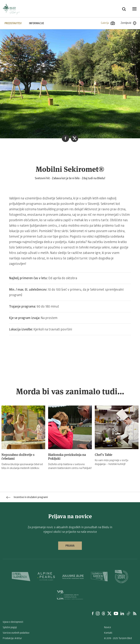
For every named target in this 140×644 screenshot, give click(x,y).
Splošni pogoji (10, 627)
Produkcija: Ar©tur (12, 638)
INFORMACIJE (37, 23)
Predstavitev (13, 23)
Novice (108, 627)
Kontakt (108, 633)
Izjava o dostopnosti (13, 622)
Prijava (70, 546)
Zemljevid (128, 23)
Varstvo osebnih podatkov (16, 633)
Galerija (108, 23)
